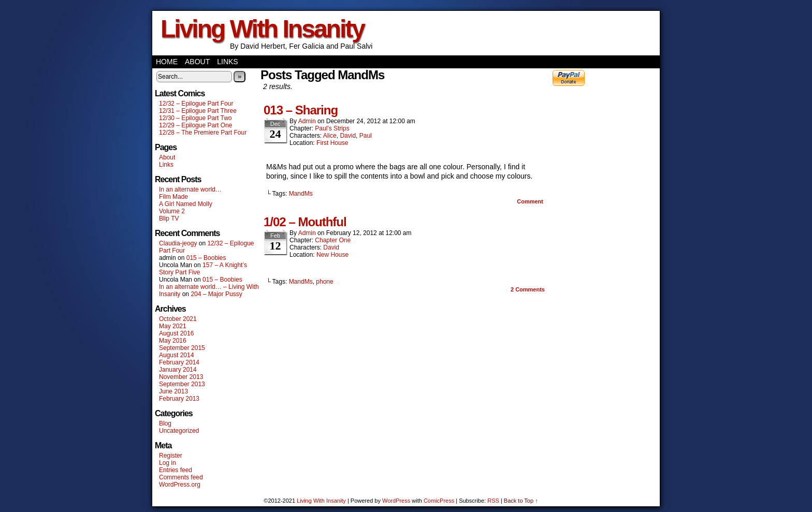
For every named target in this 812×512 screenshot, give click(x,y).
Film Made (173, 197)
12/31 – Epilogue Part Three (198, 111)
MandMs (301, 194)
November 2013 (181, 377)
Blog (165, 423)
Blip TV (169, 218)
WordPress (396, 501)
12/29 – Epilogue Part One (195, 125)
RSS (493, 501)
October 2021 (178, 319)
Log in (168, 463)
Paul (366, 136)
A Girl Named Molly (186, 204)
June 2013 (173, 391)
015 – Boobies (206, 258)
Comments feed (181, 477)
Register (171, 456)
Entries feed (176, 470)
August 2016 (176, 333)
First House (332, 143)
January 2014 (178, 370)
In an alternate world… (190, 189)
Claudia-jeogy (178, 243)
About (197, 62)
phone (324, 282)
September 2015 (182, 348)
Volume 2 (172, 211)
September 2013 (182, 384)
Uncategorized (179, 431)
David (348, 136)
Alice (330, 136)
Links (227, 62)
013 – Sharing (301, 110)
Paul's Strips (332, 128)
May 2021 (173, 326)
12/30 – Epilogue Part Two (195, 118)
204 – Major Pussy (216, 294)
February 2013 (179, 399)
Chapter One (333, 240)
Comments (528, 289)
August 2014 (176, 355)
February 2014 (179, 362)
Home (167, 62)
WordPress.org (180, 485)
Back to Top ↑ (521, 501)
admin (307, 121)
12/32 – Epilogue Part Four (196, 104)
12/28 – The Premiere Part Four (203, 133)
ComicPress (439, 501)
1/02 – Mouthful (305, 222)
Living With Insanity (262, 29)
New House (332, 255)
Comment (530, 201)
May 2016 (173, 341)
